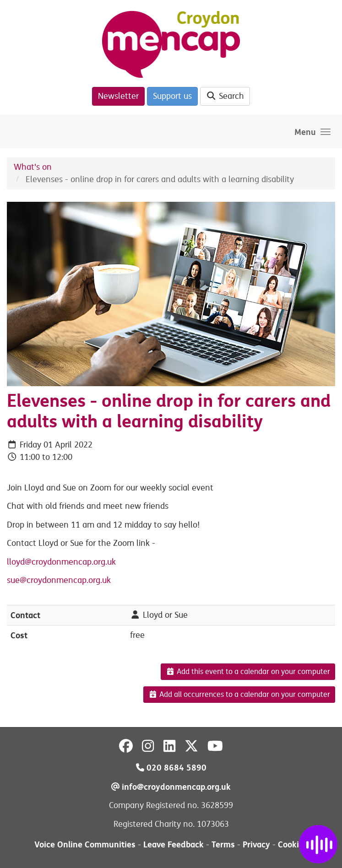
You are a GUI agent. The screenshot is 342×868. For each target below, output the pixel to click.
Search (225, 96)
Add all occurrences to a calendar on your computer (239, 695)
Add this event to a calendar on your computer (248, 672)
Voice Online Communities (85, 844)
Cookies (293, 844)
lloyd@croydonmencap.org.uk (61, 562)
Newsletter (118, 96)
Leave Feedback (174, 844)
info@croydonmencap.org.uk (171, 787)
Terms (223, 844)
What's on (33, 167)
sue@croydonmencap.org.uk (59, 580)
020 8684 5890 (171, 768)
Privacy (256, 844)
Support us (172, 96)
